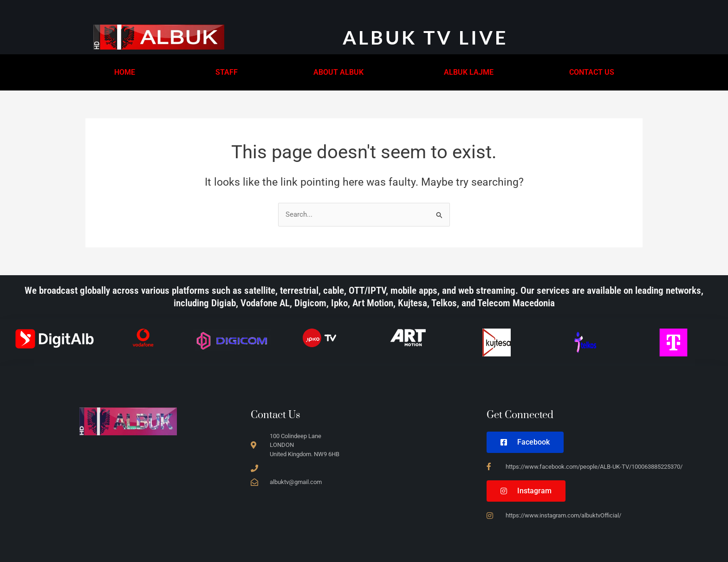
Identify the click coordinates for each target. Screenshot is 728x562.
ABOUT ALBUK (338, 72)
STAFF (227, 72)
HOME (125, 72)
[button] (127, 72)
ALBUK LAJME (469, 72)
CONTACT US (592, 72)
